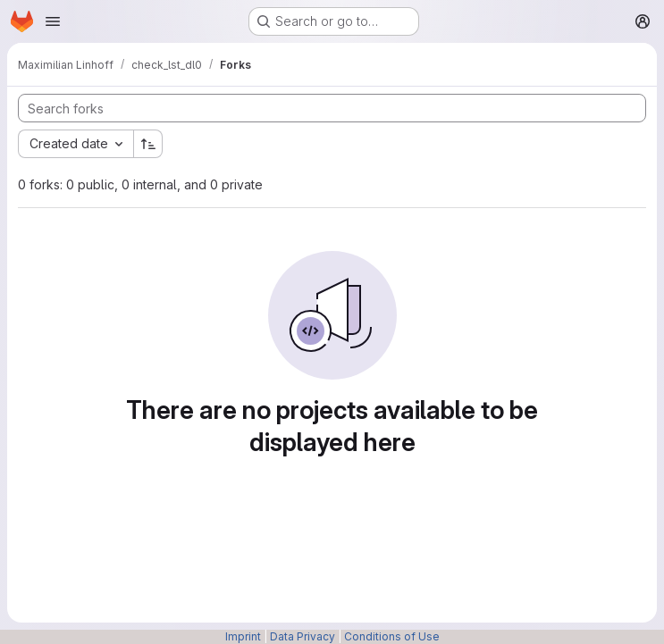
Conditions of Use (392, 636)
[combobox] (76, 144)
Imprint (243, 636)
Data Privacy (303, 636)
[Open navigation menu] (53, 21)
